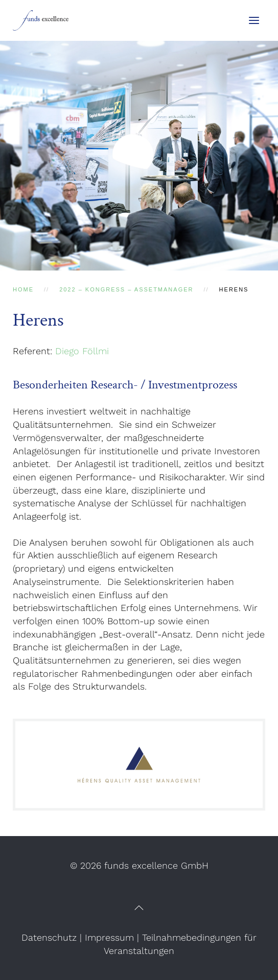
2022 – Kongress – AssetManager (126, 289)
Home (23, 289)
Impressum (109, 937)
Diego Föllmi (82, 351)
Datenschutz (49, 937)
